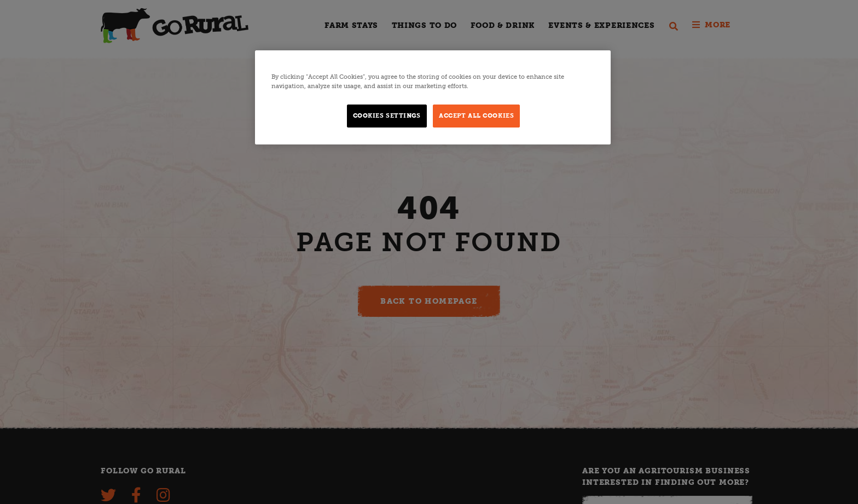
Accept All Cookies (476, 115)
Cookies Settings (387, 115)
